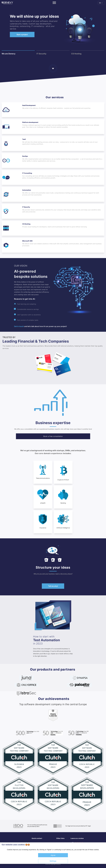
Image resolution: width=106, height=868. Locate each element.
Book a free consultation (53, 436)
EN (101, 3)
